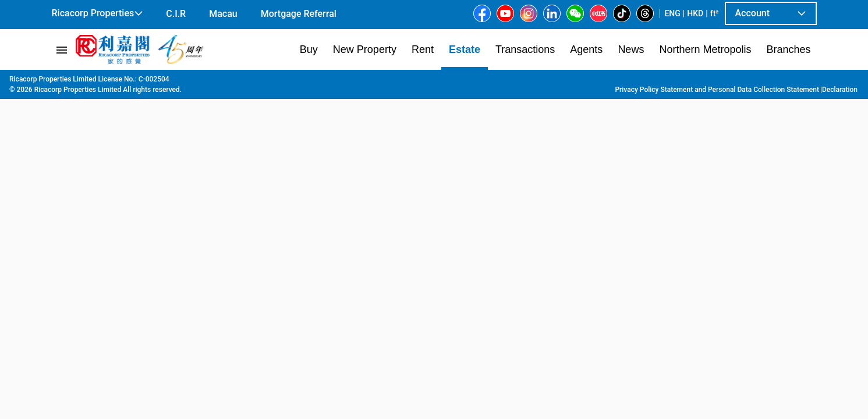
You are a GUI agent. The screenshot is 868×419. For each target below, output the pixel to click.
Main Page (70, 82)
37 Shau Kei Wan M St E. (465, 82)
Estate (110, 82)
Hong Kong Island (163, 82)
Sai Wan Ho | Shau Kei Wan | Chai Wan (277, 82)
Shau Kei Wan (384, 82)
